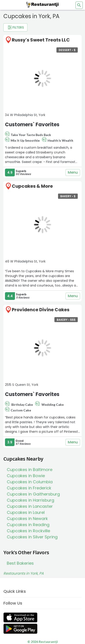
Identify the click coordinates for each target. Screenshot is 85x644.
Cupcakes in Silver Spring (32, 537)
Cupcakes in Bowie (26, 476)
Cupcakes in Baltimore (30, 470)
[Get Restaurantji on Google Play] (20, 629)
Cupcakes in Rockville (28, 531)
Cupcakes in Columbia (30, 482)
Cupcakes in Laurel (26, 512)
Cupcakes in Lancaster (30, 506)
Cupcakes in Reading (28, 525)
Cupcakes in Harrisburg (30, 500)
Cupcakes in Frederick (29, 488)
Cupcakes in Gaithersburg (33, 494)
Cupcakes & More (32, 186)
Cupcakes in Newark (27, 519)
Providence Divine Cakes (41, 310)
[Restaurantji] (43, 5)
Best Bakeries (20, 563)
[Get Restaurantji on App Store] (20, 618)
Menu (73, 173)
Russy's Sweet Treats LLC (41, 40)
